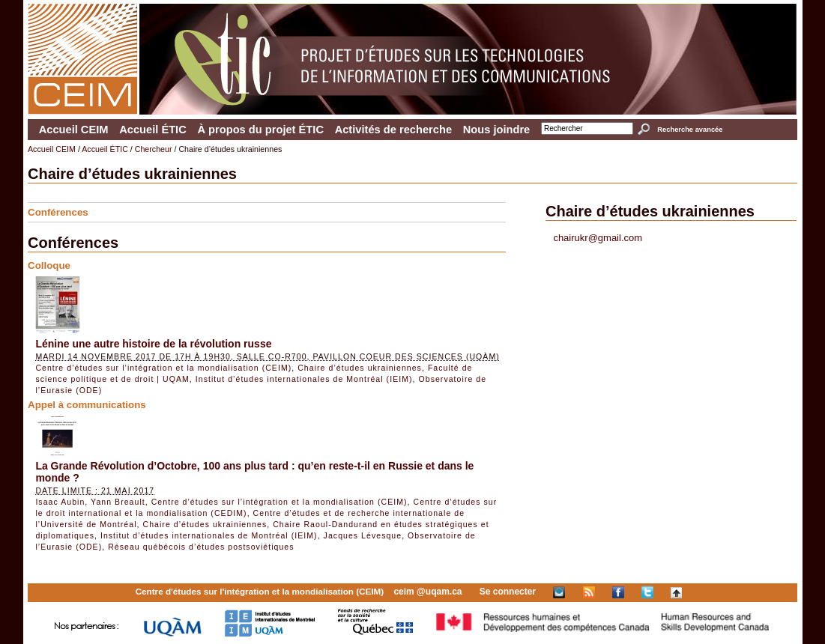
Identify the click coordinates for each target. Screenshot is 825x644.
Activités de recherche (393, 130)
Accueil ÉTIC (153, 130)
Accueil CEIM (74, 130)
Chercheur (154, 149)
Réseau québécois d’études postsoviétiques (201, 547)
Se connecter (508, 592)
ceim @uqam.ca (427, 592)
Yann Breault (118, 502)
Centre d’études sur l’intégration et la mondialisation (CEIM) (163, 368)
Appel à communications (87, 405)
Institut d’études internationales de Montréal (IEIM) (304, 379)
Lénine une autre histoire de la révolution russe (153, 344)
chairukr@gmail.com (598, 238)
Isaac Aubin (60, 502)
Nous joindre (497, 130)
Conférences (58, 212)
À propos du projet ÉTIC (260, 130)
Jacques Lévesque (363, 535)
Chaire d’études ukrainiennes (360, 368)
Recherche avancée (690, 130)
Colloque (49, 265)
